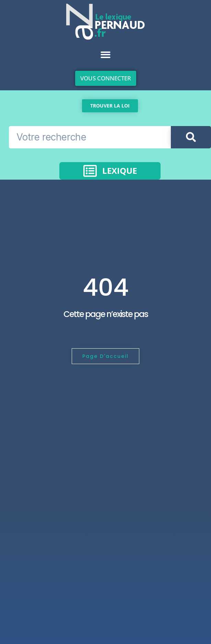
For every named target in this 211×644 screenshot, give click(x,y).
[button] (105, 55)
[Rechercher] (191, 137)
